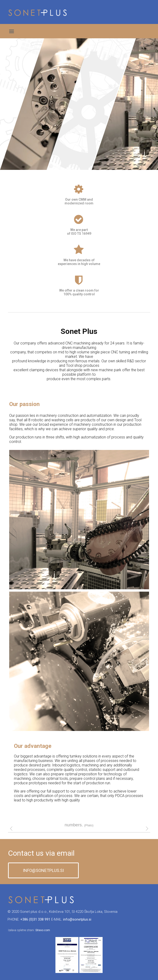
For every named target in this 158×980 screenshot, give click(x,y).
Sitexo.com (43, 930)
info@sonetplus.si (77, 919)
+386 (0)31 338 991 (35, 919)
